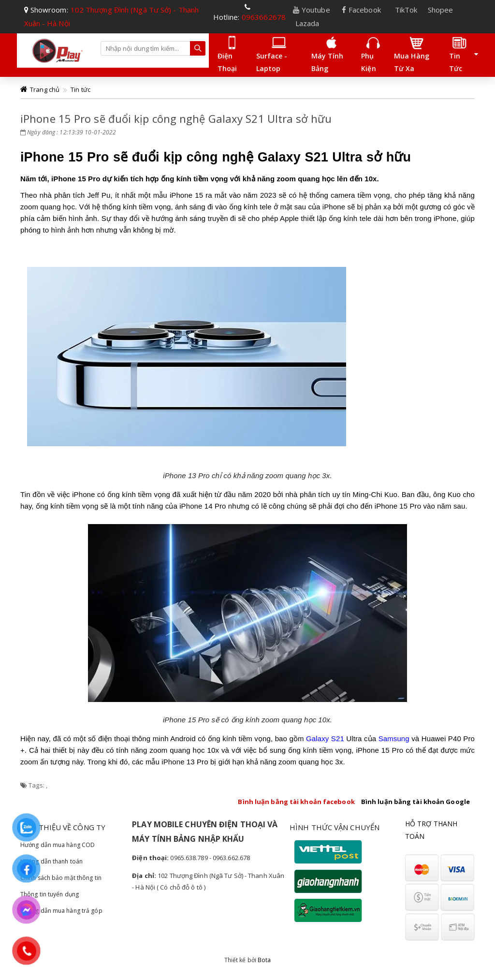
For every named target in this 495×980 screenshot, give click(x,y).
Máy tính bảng (328, 54)
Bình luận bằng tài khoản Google (415, 802)
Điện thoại (228, 54)
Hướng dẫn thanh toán (51, 861)
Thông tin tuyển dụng (50, 894)
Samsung (394, 739)
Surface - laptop (272, 54)
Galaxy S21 (325, 739)
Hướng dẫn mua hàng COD (58, 845)
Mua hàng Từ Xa (412, 54)
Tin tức (458, 54)
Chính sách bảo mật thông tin (61, 878)
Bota (264, 960)
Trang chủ (45, 89)
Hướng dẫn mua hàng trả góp (61, 911)
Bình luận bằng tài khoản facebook (296, 802)
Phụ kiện (371, 54)
